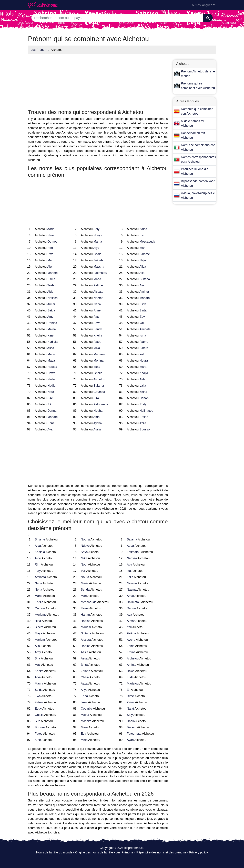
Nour (51, 392)
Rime (97, 310)
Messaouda (147, 242)
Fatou (97, 342)
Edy (142, 317)
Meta (97, 367)
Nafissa (53, 298)
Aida (142, 379)
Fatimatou (100, 273)
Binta (143, 310)
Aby (50, 267)
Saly (96, 229)
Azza (143, 423)
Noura (144, 361)
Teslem (52, 285)
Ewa (50, 254)
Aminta (144, 292)
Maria (97, 279)
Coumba (99, 392)
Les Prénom (39, 50)
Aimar (51, 304)
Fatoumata (101, 404)
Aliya (143, 267)
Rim (50, 248)
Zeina (143, 392)
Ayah (143, 285)
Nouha (98, 411)
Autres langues (202, 5)
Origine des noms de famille (94, 852)
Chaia (98, 254)
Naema (98, 298)
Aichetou (99, 379)
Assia (97, 429)
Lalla (143, 386)
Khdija (144, 373)
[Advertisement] (98, 81)
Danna (52, 411)
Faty (96, 317)
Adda (51, 229)
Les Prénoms (125, 852)
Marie (51, 354)
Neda (51, 379)
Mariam (53, 417)
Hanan (144, 398)
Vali (142, 323)
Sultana (145, 279)
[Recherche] (208, 18)
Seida (51, 310)
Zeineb (98, 260)
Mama (98, 242)
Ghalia (98, 373)
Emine (144, 417)
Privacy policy (199, 852)
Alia (142, 273)
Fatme (144, 342)
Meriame (99, 354)
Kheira (98, 335)
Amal (97, 417)
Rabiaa (52, 323)
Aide (50, 292)
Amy (50, 317)
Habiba (52, 367)
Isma (143, 335)
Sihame (145, 254)
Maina (52, 329)
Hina (51, 235)
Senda (98, 329)
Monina (99, 361)
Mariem (53, 273)
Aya (50, 429)
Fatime (98, 285)
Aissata (98, 292)
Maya (51, 361)
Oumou (52, 242)
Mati (50, 260)
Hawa (51, 373)
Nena (97, 304)
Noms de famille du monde (54, 852)
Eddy (143, 404)
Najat (143, 260)
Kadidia (53, 342)
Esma (51, 279)
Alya (96, 248)
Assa (51, 348)
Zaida (143, 229)
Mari (142, 248)
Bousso (145, 429)
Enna (51, 423)
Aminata (145, 329)
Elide (143, 304)
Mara (143, 367)
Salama (99, 386)
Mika (97, 348)
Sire (50, 398)
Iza (141, 235)
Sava (97, 323)
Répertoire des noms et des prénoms (161, 852)
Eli (49, 404)
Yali (142, 354)
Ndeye (98, 235)
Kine (50, 335)
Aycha (98, 423)
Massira (99, 267)
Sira (96, 398)
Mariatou (145, 298)
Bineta (144, 348)
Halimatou (146, 411)
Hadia (51, 386)
